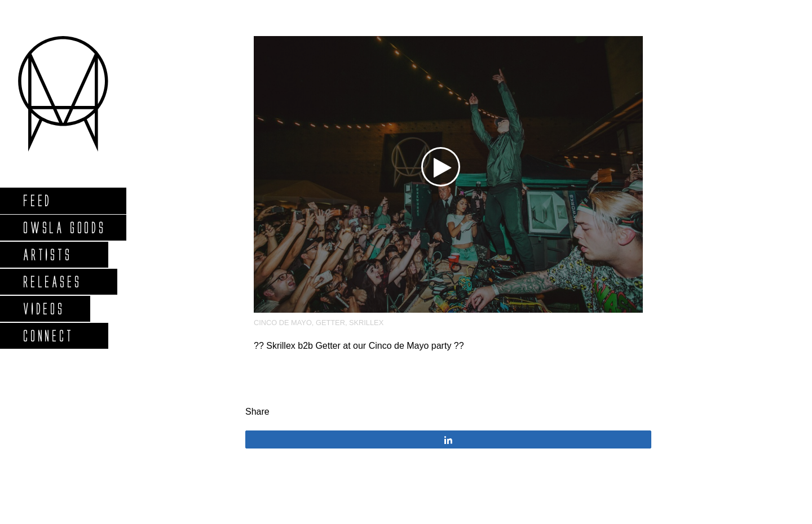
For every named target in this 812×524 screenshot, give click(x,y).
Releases (52, 281)
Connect (48, 336)
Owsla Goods (64, 227)
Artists (47, 254)
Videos (43, 308)
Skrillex (366, 323)
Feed (37, 200)
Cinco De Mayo (283, 323)
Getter (330, 323)
